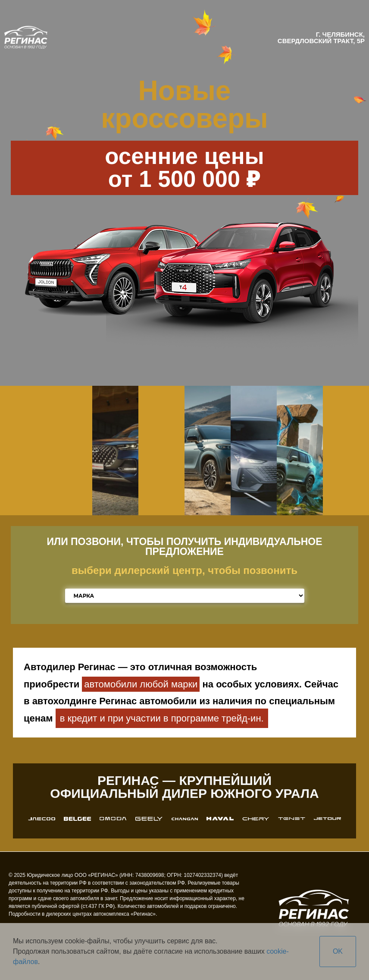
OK (338, 951)
